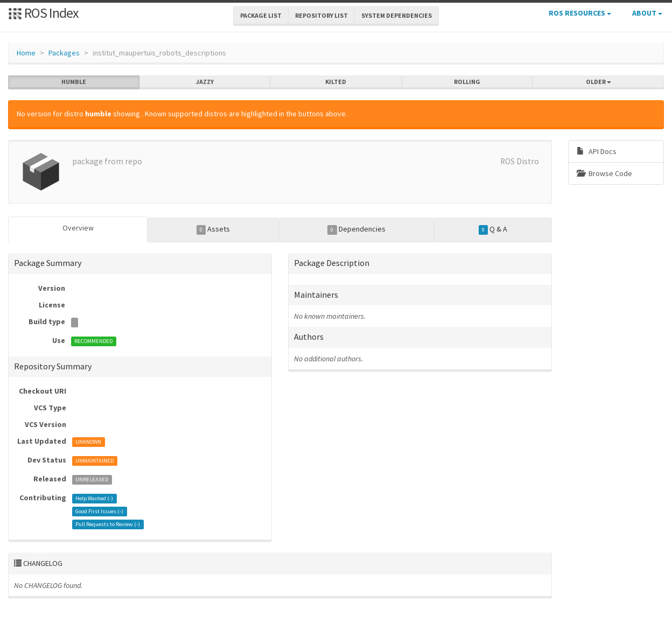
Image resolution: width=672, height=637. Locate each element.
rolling (467, 82)
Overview (78, 228)
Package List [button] (261, 15)
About (647, 13)
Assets (213, 229)
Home (26, 53)
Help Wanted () (94, 498)
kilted (336, 82)
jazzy (205, 82)
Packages (64, 53)
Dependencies (356, 229)
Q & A (493, 229)
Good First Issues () (99, 511)
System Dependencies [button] (397, 15)
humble (74, 82)
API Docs (597, 151)
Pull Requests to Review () (108, 524)
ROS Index (43, 13)
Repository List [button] (321, 15)
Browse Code (604, 173)
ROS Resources (580, 13)
